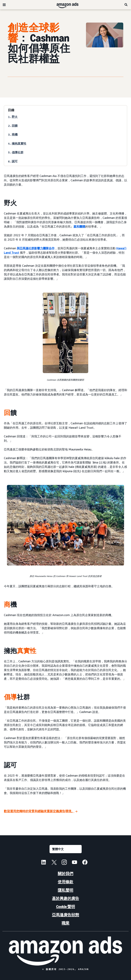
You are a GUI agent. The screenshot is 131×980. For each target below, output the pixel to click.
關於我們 (65, 874)
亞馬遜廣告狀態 (65, 915)
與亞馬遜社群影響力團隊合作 (36, 248)
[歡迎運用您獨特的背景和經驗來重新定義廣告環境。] (41, 811)
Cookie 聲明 (66, 907)
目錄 (11, 110)
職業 (65, 923)
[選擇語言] (66, 849)
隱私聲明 (65, 890)
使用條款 (65, 882)
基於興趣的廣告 (65, 898)
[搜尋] (126, 5)
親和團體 (79, 226)
